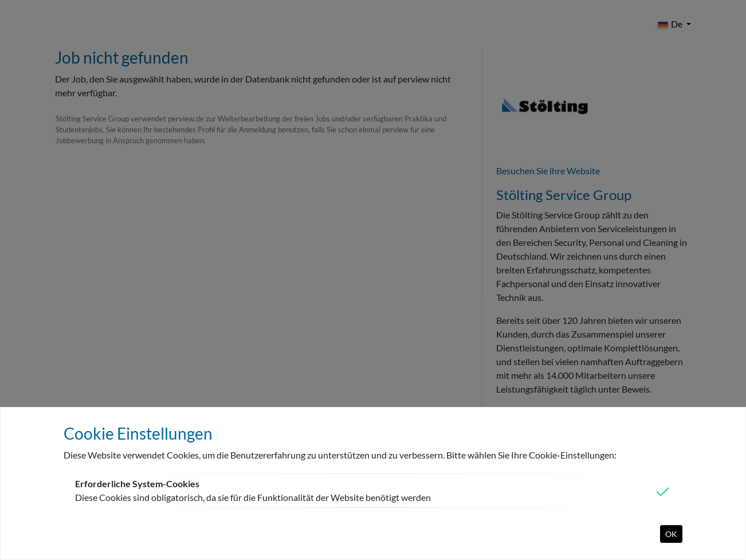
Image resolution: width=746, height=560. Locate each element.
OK (671, 534)
